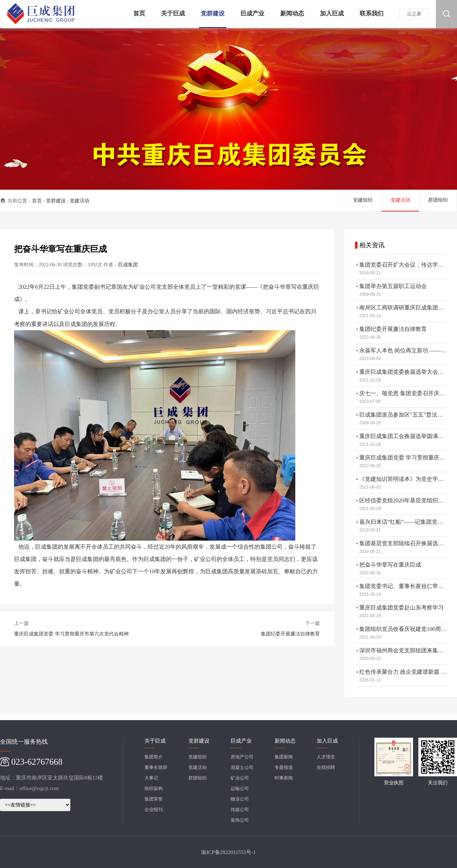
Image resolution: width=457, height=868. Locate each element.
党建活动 (79, 201)
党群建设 (56, 201)
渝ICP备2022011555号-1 (228, 852)
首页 (37, 201)
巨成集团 (128, 265)
